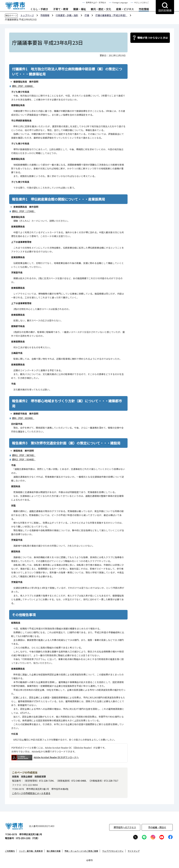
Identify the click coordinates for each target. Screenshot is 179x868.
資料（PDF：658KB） (23, 86)
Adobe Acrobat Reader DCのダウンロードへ (45, 758)
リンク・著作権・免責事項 (31, 851)
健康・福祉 (79, 9)
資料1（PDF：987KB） (24, 455)
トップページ (27, 15)
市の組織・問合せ (157, 827)
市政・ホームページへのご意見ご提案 (81, 851)
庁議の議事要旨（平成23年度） (111, 15)
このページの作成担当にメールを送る (31, 793)
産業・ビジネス (125, 9)
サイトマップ (134, 851)
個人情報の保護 (54, 851)
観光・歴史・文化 (101, 9)
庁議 (87, 15)
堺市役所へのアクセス (125, 827)
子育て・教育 (61, 9)
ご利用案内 (10, 851)
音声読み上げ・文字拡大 (96, 2)
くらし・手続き (39, 9)
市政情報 (144, 9)
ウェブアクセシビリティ (113, 851)
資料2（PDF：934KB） (24, 459)
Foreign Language (120, 2)
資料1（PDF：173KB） (24, 211)
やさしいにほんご (142, 2)
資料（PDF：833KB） (23, 418)
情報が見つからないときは (153, 38)
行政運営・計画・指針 (67, 15)
